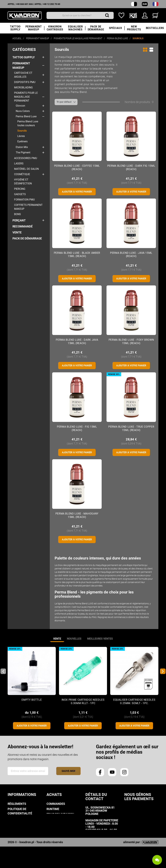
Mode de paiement (60, 819)
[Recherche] (80, 15)
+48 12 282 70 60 (51, 4)
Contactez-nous (20, 849)
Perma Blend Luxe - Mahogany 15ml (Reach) (77, 515)
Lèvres (21, 136)
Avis (11, 824)
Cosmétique (22, 174)
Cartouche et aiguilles (23, 75)
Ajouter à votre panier (77, 192)
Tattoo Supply (24, 57)
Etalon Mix (22, 147)
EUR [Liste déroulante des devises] (145, 4)
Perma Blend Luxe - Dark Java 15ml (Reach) (77, 341)
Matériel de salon (26, 169)
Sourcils (22, 131)
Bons (18, 214)
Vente (17, 232)
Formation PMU (24, 200)
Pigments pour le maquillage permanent (26, 97)
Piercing (20, 189)
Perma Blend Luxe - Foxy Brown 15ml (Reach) (131, 341)
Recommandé (23, 226)
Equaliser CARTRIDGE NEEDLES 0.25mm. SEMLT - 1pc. (134, 701)
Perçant (19, 220)
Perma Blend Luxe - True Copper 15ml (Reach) (131, 428)
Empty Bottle (32, 700)
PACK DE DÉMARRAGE (27, 238)
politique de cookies (23, 819)
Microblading (23, 87)
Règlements (17, 804)
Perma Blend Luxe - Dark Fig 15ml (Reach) (131, 167)
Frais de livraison (60, 814)
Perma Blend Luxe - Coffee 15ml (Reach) (77, 167)
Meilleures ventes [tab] (100, 639)
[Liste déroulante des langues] (155, 4)
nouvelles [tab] (74, 639)
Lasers (19, 164)
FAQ (49, 834)
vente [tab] (57, 639)
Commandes (56, 804)
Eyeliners (22, 141)
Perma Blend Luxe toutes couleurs (28, 123)
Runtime (53, 809)
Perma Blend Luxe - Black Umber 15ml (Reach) (77, 255)
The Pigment (23, 152)
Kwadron (15, 844)
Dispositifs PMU (25, 82)
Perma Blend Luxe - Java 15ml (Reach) (131, 255)
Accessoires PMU (26, 158)
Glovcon (20, 106)
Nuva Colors (23, 111)
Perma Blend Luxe (26, 116)
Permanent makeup (21, 65)
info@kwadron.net (100, 846)
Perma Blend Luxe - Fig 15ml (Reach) (77, 428)
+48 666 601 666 (24, 4)
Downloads (16, 839)
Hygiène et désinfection (23, 182)
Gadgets (20, 194)
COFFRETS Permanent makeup (28, 207)
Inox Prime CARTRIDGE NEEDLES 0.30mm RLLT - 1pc (83, 701)
